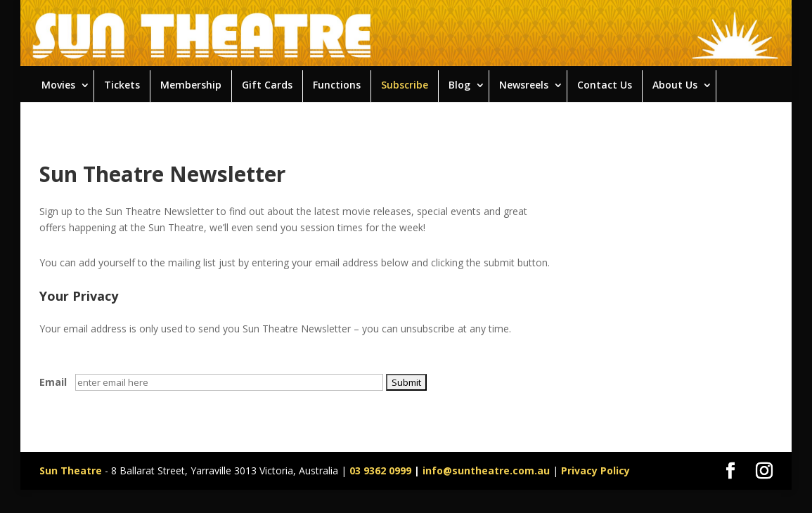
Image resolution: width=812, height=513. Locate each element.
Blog (459, 85)
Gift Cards (267, 85)
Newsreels (524, 85)
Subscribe (405, 85)
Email (53, 382)
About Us (675, 85)
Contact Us (605, 85)
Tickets (122, 85)
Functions (337, 85)
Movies (58, 85)
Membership (191, 85)
